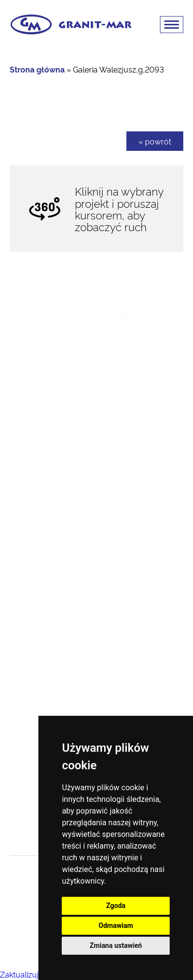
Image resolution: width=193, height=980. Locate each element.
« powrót (155, 141)
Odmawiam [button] (116, 926)
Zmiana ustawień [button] (116, 945)
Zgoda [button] (116, 906)
